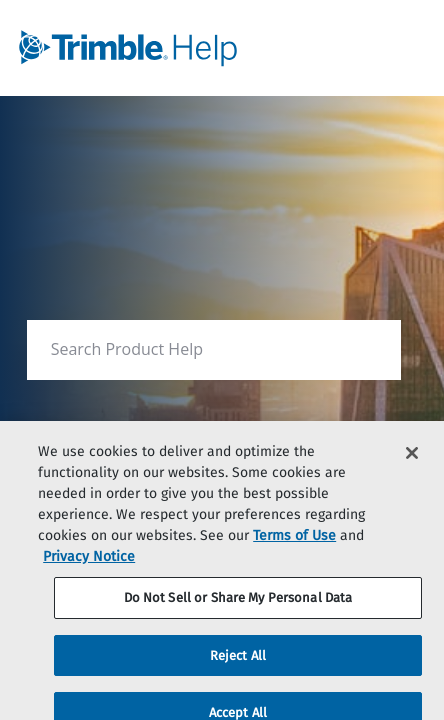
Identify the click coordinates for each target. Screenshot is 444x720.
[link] (174, 48)
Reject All (238, 664)
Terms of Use (294, 544)
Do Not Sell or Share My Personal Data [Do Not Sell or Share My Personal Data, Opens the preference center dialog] (238, 606)
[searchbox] (364, 349)
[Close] (412, 462)
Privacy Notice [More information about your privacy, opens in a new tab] (89, 565)
